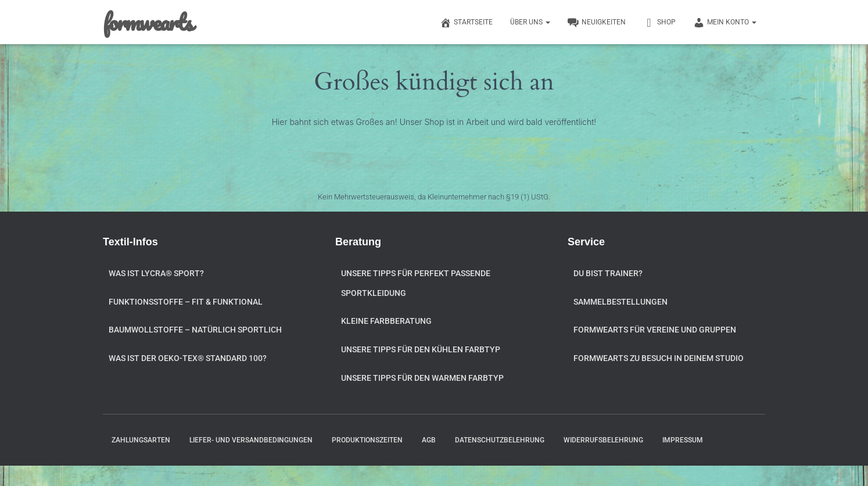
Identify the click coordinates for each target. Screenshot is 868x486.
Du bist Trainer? (608, 273)
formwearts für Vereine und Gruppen (655, 330)
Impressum (683, 440)
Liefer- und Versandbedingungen (251, 440)
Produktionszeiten (367, 440)
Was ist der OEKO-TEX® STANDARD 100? (188, 358)
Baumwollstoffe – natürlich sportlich (195, 330)
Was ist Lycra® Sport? (156, 273)
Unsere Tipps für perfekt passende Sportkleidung (416, 283)
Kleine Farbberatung (386, 321)
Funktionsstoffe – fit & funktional (186, 302)
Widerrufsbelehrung (603, 440)
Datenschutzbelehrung (500, 440)
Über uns (530, 22)
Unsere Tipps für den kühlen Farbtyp (421, 349)
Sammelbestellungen (620, 302)
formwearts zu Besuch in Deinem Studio (659, 358)
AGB (429, 440)
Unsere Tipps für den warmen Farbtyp (422, 378)
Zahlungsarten (141, 440)
